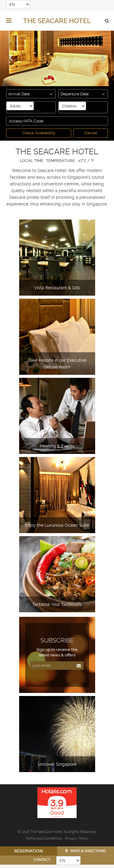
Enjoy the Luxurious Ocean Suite (57, 525)
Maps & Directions (88, 851)
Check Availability (39, 133)
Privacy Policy (77, 838)
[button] (11, 53)
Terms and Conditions (44, 838)
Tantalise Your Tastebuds (57, 604)
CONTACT (42, 860)
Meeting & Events (57, 446)
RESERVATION (29, 851)
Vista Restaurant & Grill (57, 288)
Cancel (91, 133)
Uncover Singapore (57, 764)
